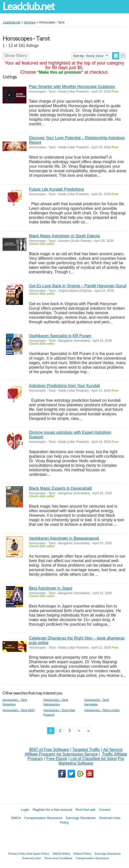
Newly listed (95, 56)
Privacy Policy (17, 853)
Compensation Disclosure (43, 818)
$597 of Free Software (49, 750)
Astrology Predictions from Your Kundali (64, 386)
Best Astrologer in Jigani (51, 588)
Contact (105, 810)
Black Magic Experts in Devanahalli (60, 488)
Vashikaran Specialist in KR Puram (60, 336)
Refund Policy (82, 853)
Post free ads (86, 810)
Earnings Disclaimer (81, 818)
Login (25, 810)
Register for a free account (53, 810)
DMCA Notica (61, 853)
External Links (32, 858)
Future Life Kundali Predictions (56, 189)
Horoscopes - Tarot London (102, 710)
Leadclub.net (28, 6)
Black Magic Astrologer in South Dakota (64, 236)
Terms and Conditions (58, 858)
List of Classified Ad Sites (93, 759)
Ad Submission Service (77, 754)
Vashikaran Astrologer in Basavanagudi (64, 538)
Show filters (16, 56)
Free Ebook (57, 759)
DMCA (16, 818)
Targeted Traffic (86, 750)
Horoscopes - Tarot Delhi (19, 710)
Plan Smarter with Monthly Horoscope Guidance (72, 87)
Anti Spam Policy (38, 853)
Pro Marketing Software (91, 761)
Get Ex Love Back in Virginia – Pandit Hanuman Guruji (78, 286)
